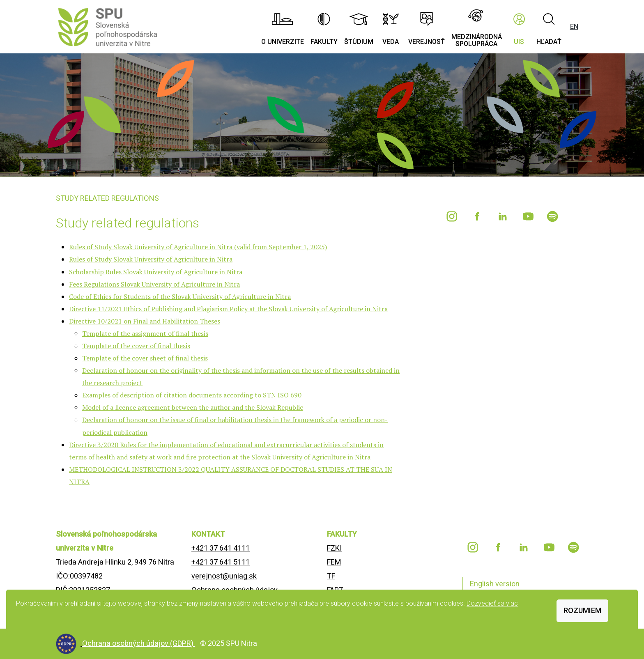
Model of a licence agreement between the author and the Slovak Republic (193, 407)
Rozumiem (582, 610)
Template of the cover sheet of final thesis (145, 358)
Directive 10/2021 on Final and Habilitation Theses (145, 321)
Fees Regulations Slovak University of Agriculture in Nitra (154, 284)
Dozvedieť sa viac (492, 603)
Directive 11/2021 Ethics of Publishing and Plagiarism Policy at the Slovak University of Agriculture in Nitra (228, 309)
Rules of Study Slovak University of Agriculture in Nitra (151, 259)
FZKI (334, 548)
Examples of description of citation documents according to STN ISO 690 (192, 395)
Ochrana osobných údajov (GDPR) (139, 643)
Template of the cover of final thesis (136, 346)
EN (574, 26)
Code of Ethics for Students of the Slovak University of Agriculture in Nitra (180, 296)
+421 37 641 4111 (221, 548)
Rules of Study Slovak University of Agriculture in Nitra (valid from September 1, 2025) (198, 247)
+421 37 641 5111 (221, 562)
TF (331, 576)
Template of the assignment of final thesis (145, 333)
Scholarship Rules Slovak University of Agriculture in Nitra (156, 272)
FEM (334, 562)
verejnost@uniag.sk (224, 576)
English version (495, 584)
